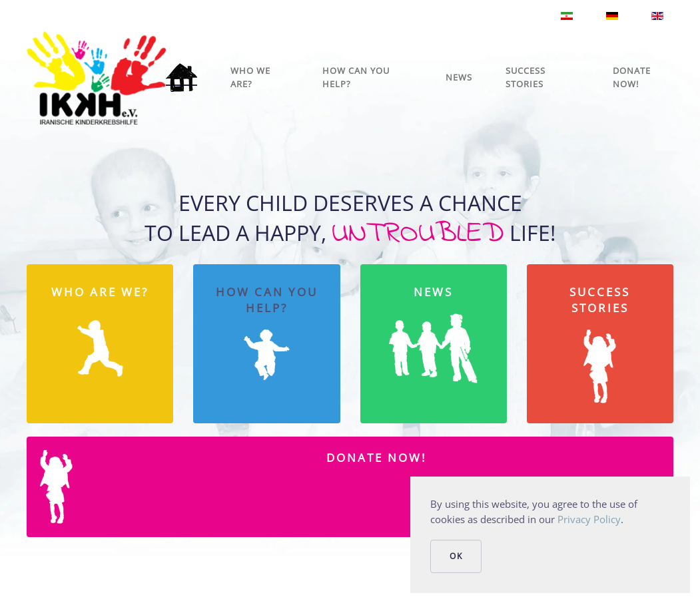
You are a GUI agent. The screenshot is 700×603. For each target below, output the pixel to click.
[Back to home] (96, 78)
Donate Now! (632, 77)
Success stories (525, 77)
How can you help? (356, 77)
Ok (456, 556)
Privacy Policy (589, 519)
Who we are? (250, 77)
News (459, 77)
